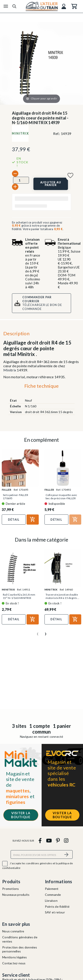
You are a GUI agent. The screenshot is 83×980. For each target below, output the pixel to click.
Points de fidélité (57, 906)
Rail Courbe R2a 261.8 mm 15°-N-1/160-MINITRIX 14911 (19, 598)
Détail (14, 520)
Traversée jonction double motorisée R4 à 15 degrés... (63, 596)
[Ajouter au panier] (51, 184)
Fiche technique (42, 386)
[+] (15, 187)
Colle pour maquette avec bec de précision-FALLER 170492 (61, 498)
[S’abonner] (67, 854)
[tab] (41, 387)
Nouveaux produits (16, 895)
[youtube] (49, 840)
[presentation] (38, 632)
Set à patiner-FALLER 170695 (15, 497)
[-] (15, 174)
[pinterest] (58, 840)
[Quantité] (21, 180)
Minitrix (10, 370)
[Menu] (6, 6)
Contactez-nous (14, 963)
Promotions (11, 889)
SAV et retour (55, 912)
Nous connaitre (13, 931)
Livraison (51, 901)
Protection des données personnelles (20, 949)
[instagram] (66, 840)
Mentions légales (14, 957)
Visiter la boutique (21, 815)
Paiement (52, 889)
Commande (53, 895)
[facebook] (40, 840)
